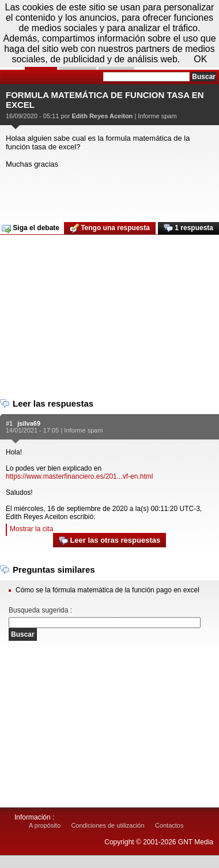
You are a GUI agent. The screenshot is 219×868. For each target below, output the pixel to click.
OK (200, 59)
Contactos (169, 825)
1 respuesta (188, 228)
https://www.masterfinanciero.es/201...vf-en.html (79, 476)
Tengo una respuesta (110, 228)
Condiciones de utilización (107, 825)
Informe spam (157, 116)
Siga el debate (31, 228)
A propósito (45, 825)
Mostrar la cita (31, 529)
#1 (9, 423)
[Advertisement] (108, 191)
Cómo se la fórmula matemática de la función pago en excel (107, 590)
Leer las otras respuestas (109, 541)
